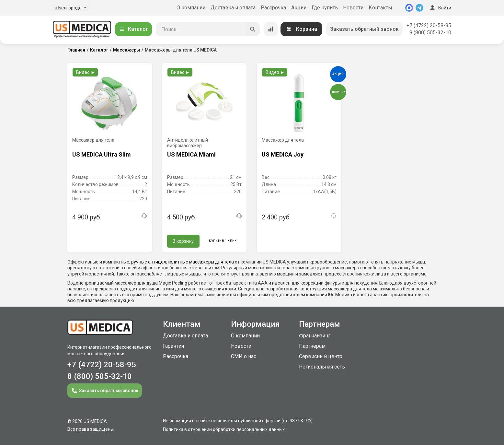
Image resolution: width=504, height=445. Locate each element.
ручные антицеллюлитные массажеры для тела (183, 262)
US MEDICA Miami (191, 154)
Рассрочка (273, 8)
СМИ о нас (244, 356)
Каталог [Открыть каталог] (133, 29)
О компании (191, 8)
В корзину (183, 241)
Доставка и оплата (233, 8)
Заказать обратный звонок (364, 29)
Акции (299, 8)
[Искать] (253, 29)
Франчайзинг (315, 336)
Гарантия (173, 346)
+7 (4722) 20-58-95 (429, 25)
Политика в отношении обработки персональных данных (224, 429)
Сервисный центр (321, 356)
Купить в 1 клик (223, 241)
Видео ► (86, 72)
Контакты (380, 8)
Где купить (325, 8)
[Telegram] (419, 8)
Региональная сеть (322, 367)
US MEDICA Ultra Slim (102, 154)
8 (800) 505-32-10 (430, 33)
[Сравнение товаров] (271, 29)
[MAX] (409, 8)
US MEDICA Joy (283, 154)
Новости (353, 8)
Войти (440, 8)
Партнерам (312, 346)
